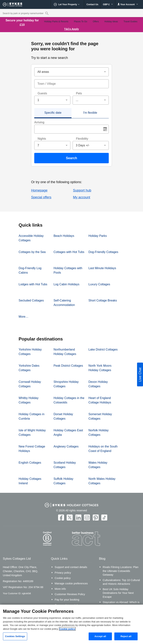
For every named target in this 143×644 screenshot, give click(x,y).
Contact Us (92, 4)
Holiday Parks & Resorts (56, 22)
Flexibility (82, 139)
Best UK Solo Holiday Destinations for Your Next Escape (118, 593)
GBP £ (108, 4)
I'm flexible (90, 113)
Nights (42, 139)
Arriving (39, 122)
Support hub (82, 190)
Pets (79, 93)
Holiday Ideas (111, 22)
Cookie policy (63, 578)
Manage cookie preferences (71, 583)
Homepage (39, 190)
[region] (71, 624)
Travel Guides (130, 22)
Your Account (128, 4)
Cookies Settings (15, 636)
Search (71, 158)
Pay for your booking (67, 600)
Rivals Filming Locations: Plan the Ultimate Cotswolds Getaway (121, 571)
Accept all (100, 636)
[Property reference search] (47, 13)
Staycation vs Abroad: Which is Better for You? (121, 604)
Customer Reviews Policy (70, 594)
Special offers (41, 197)
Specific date (53, 113)
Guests (42, 93)
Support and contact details (71, 567)
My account (82, 197)
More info (60, 589)
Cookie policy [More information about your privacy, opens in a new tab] (67, 629)
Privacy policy (63, 573)
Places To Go (81, 22)
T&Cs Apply (72, 29)
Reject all (126, 636)
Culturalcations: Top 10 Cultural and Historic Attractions (121, 582)
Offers (96, 22)
